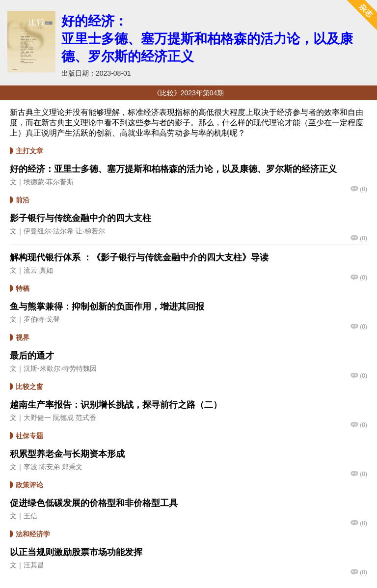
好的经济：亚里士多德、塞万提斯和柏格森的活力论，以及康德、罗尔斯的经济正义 (207, 39)
